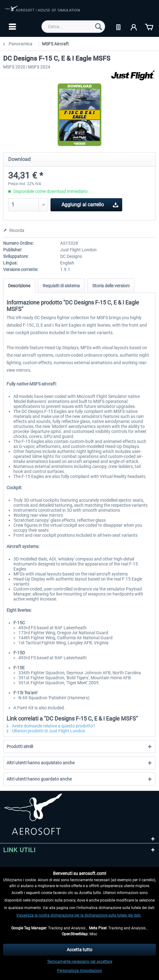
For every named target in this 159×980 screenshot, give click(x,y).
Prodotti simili (20, 746)
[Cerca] (99, 27)
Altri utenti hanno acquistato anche (41, 763)
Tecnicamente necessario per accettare (80, 962)
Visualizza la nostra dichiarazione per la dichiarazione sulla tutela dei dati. (79, 915)
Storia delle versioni (111, 286)
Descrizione (19, 286)
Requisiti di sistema (61, 286)
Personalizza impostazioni (79, 971)
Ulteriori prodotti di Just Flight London (46, 731)
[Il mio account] (134, 27)
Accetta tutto (79, 950)
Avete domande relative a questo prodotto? (51, 726)
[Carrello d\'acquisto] (149, 27)
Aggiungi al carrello (90, 204)
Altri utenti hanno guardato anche (39, 779)
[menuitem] (12, 27)
